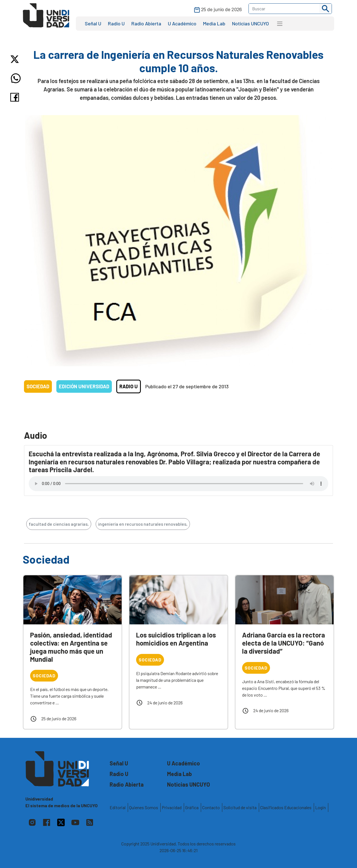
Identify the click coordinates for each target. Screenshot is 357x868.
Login (320, 807)
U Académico (182, 23)
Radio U (116, 23)
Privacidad (172, 807)
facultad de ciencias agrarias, (59, 524)
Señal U (93, 23)
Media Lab (214, 23)
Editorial (118, 807)
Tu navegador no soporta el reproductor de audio (178, 484)
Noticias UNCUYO (250, 23)
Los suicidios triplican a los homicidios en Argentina (176, 639)
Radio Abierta (146, 23)
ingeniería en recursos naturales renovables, (143, 524)
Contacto (211, 807)
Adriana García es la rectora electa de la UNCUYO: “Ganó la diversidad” (284, 643)
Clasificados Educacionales (286, 807)
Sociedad (38, 386)
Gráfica (192, 807)
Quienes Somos (144, 807)
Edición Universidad (84, 386)
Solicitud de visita (240, 807)
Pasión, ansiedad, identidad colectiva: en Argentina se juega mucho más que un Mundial (71, 647)
